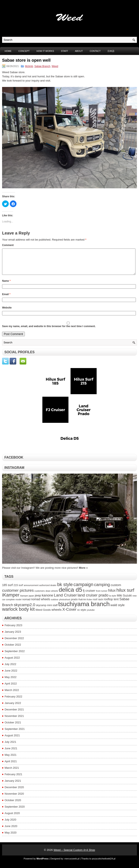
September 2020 (15, 812)
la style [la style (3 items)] (113, 601)
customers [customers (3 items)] (40, 596)
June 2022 (11, 676)
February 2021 (13, 779)
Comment (8, 245)
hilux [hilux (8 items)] (112, 595)
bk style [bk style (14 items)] (65, 590)
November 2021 (14, 721)
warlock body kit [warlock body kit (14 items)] (18, 614)
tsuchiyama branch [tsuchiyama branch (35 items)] (84, 609)
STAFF (64, 51)
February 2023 (13, 630)
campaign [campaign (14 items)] (83, 590)
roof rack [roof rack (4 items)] (98, 604)
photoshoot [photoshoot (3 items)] (65, 604)
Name (6, 286)
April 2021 (11, 766)
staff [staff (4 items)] (55, 610)
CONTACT (95, 51)
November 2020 (14, 799)
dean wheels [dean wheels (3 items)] (52, 596)
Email (6, 299)
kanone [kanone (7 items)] (47, 600)
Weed (55, 66)
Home (8, 51)
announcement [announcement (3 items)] (31, 590)
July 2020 (10, 825)
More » (83, 573)
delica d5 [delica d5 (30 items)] (71, 595)
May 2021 (11, 760)
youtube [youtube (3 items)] (91, 615)
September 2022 (15, 656)
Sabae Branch (42, 66)
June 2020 (11, 831)
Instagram (14, 473)
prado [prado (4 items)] (74, 604)
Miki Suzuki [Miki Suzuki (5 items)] (124, 600)
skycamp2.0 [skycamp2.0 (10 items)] (25, 610)
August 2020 (12, 818)
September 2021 (15, 734)
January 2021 (13, 786)
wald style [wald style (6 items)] (118, 610)
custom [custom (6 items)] (116, 590)
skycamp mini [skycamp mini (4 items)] (44, 610)
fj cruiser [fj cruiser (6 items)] (89, 596)
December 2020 (14, 792)
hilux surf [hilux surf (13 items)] (125, 595)
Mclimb (29, 66)
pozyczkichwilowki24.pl (104, 864)
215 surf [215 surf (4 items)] (18, 590)
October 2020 (13, 805)
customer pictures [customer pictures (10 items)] (18, 595)
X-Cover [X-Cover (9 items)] (69, 614)
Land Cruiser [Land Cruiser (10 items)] (65, 600)
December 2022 (14, 643)
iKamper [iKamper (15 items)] (11, 600)
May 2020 (11, 838)
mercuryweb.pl (72, 864)
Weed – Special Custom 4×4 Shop (74, 855)
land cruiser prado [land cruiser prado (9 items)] (93, 600)
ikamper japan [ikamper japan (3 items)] (27, 601)
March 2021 (12, 773)
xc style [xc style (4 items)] (82, 615)
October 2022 (13, 650)
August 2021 (12, 740)
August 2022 (12, 663)
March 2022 (12, 695)
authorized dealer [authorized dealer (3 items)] (48, 590)
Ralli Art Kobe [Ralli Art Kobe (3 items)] (85, 604)
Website (7, 313)
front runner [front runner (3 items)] (102, 596)
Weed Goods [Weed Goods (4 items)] (43, 615)
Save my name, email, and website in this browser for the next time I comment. (49, 331)
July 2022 (10, 669)
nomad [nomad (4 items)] (26, 604)
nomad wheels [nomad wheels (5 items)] (41, 604)
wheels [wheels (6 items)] (57, 615)
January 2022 (13, 708)
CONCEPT (24, 51)
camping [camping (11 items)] (102, 590)
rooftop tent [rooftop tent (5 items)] (111, 604)
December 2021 (14, 714)
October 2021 (13, 727)
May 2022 (11, 682)
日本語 (111, 51)
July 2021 (10, 747)
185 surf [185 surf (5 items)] (7, 590)
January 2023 (13, 637)
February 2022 (13, 702)
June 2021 (11, 753)
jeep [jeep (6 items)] (38, 600)
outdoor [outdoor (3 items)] (55, 604)
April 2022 (11, 689)
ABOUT (79, 51)
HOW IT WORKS (45, 51)
